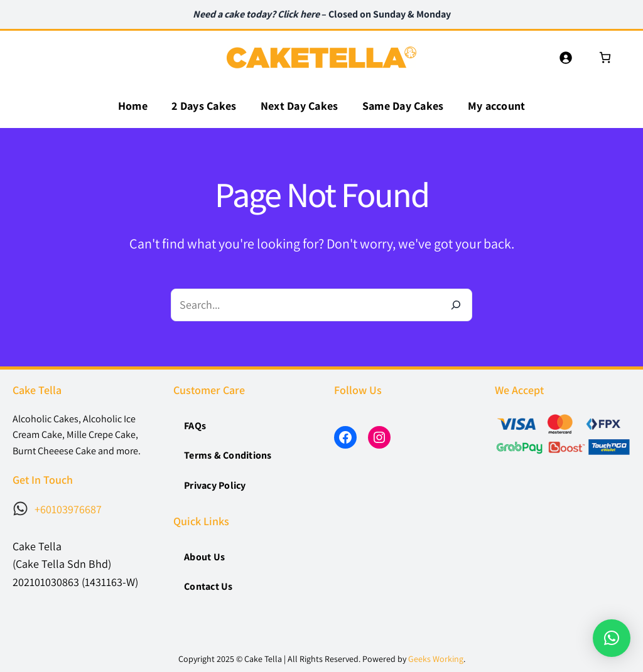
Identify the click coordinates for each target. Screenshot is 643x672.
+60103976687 (68, 509)
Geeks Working (436, 659)
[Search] (456, 305)
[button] (612, 638)
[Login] (565, 57)
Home (133, 106)
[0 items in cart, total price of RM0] (605, 57)
